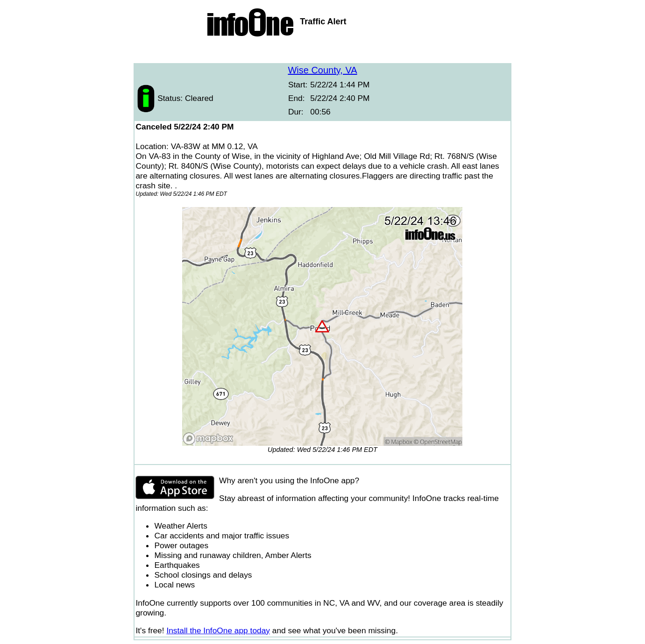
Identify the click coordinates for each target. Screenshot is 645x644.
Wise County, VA (322, 70)
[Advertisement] (323, 51)
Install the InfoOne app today (218, 630)
